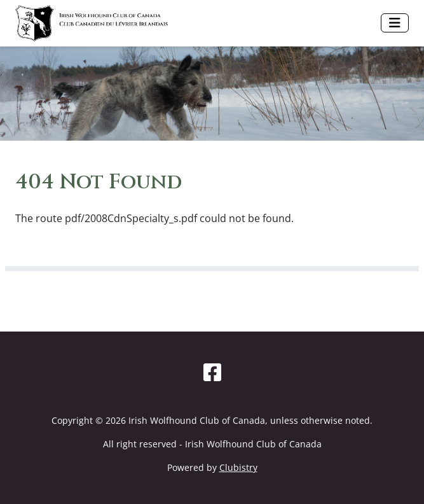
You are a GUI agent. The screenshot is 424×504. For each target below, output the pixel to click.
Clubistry (238, 467)
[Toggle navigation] (395, 23)
